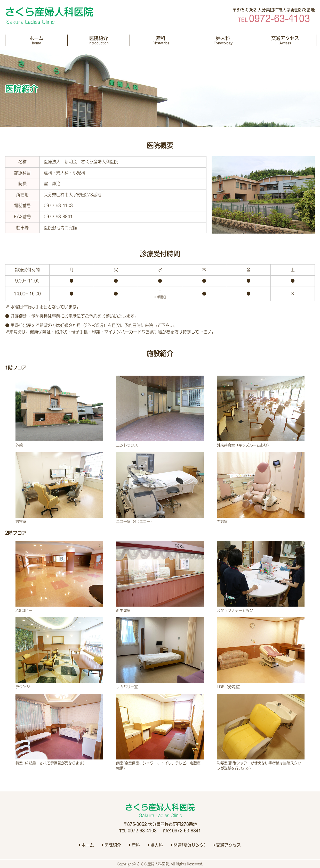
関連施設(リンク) (188, 845)
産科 (161, 40)
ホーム (36, 40)
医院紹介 (99, 40)
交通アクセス (285, 40)
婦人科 (223, 40)
